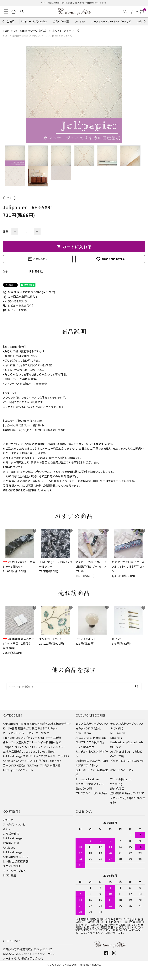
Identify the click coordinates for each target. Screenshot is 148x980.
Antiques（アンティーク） (18, 761)
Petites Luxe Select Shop (37, 751)
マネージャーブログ (15, 871)
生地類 (11, 21)
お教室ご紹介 (11, 843)
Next (144, 21)
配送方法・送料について (17, 954)
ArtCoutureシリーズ (16, 857)
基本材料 (56, 742)
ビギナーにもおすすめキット (127, 761)
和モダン (116, 747)
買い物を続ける (15, 301)
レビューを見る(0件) (18, 306)
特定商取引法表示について (36, 949)
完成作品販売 (11, 751)
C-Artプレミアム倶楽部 (46, 765)
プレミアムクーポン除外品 (91, 793)
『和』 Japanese (51, 761)
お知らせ (8, 820)
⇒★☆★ (47, 490)
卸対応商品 (117, 788)
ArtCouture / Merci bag (19, 724)
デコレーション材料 (38, 742)
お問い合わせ (38, 259)
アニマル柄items (121, 779)
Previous (4, 21)
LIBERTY (116, 738)
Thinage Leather (87, 779)
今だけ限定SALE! (34, 728)
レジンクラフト (44, 747)
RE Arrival (118, 733)
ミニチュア (59, 747)
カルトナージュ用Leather (34, 21)
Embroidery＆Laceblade (127, 742)
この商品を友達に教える (20, 296)
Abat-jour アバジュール (18, 770)
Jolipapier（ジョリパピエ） (19, 747)
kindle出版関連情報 (16, 861)
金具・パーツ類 (61, 21)
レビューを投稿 (15, 310)
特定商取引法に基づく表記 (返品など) (29, 292)
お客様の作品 (11, 834)
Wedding (116, 784)
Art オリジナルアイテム (90, 784)
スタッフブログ (12, 866)
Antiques (9, 847)
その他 (37, 761)
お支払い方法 (11, 949)
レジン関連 (10, 875)
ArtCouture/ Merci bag (91, 738)
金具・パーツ (11, 742)
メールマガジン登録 (15, 958)
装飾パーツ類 (84, 788)
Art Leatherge (13, 756)
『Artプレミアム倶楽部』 (90, 742)
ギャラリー (9, 829)
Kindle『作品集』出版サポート (53, 724)
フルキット (80, 21)
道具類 (22, 742)
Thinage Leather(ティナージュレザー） (28, 738)
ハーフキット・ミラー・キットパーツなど (111, 21)
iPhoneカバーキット (123, 770)
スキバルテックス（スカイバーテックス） (46, 756)
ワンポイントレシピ (14, 824)
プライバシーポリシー (45, 954)
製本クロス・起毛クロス (17, 765)
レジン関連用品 (85, 747)
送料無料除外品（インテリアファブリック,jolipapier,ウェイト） (42, 35)
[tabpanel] (74, 95)
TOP (5, 35)
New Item (83, 733)
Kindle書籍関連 (13, 728)
